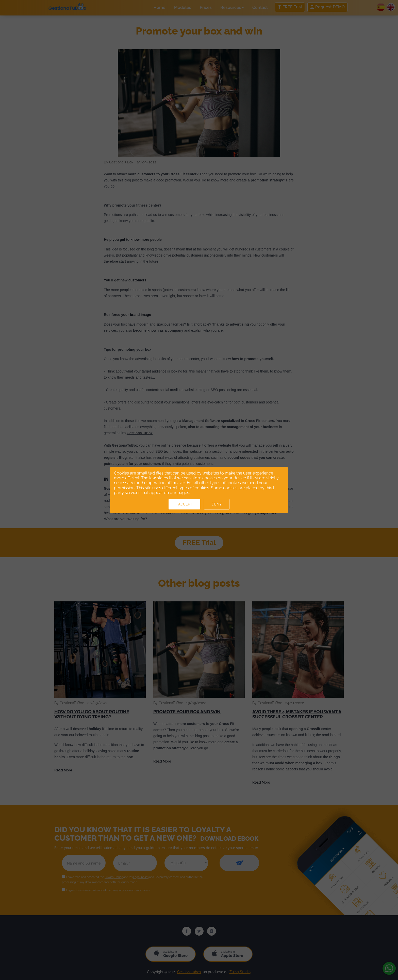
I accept (184, 504)
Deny (217, 504)
